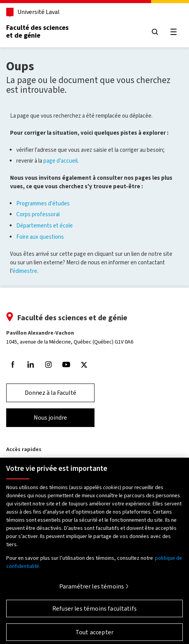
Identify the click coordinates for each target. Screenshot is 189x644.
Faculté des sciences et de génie (37, 31)
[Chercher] (155, 32)
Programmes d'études (43, 203)
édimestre (25, 271)
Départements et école (45, 226)
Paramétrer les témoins (92, 589)
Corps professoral (38, 214)
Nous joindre (50, 417)
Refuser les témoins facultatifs (94, 612)
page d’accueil (60, 161)
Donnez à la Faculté (51, 393)
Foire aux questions (40, 237)
